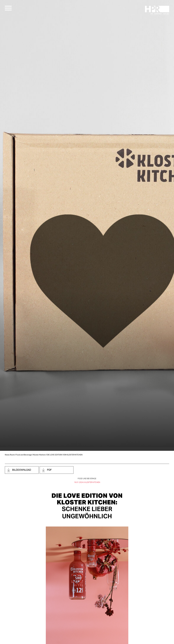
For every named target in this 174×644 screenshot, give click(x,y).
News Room (10, 455)
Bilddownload (22, 470)
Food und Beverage (24, 455)
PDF (49, 470)
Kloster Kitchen (39, 455)
